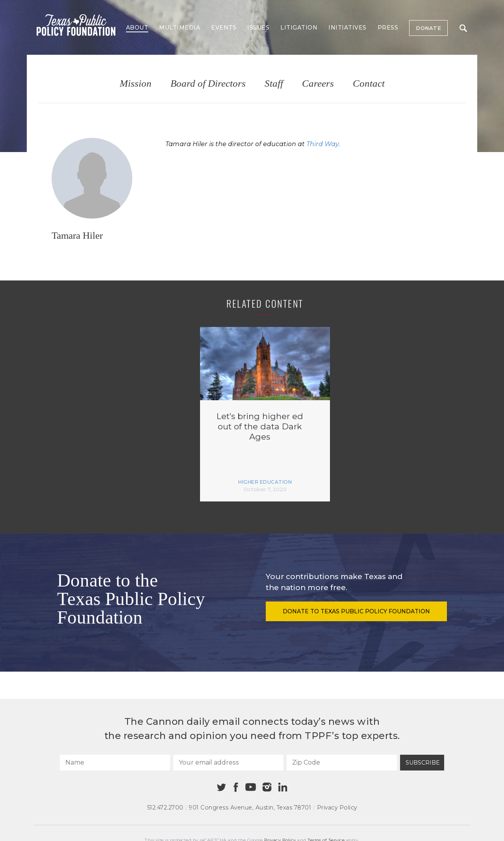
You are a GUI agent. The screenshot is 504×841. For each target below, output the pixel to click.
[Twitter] (221, 787)
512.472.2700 (165, 808)
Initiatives (347, 28)
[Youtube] (250, 787)
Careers (318, 84)
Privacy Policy (337, 808)
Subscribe (423, 763)
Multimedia (180, 28)
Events (224, 28)
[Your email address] (228, 763)
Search (463, 28)
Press (388, 28)
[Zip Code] (342, 763)
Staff (274, 84)
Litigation (299, 28)
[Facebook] (236, 787)
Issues (258, 28)
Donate (428, 28)
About (137, 28)
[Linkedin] (283, 787)
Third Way (322, 144)
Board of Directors (208, 84)
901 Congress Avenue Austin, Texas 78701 (250, 808)
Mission (136, 84)
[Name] (115, 763)
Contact (369, 84)
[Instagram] (267, 787)
